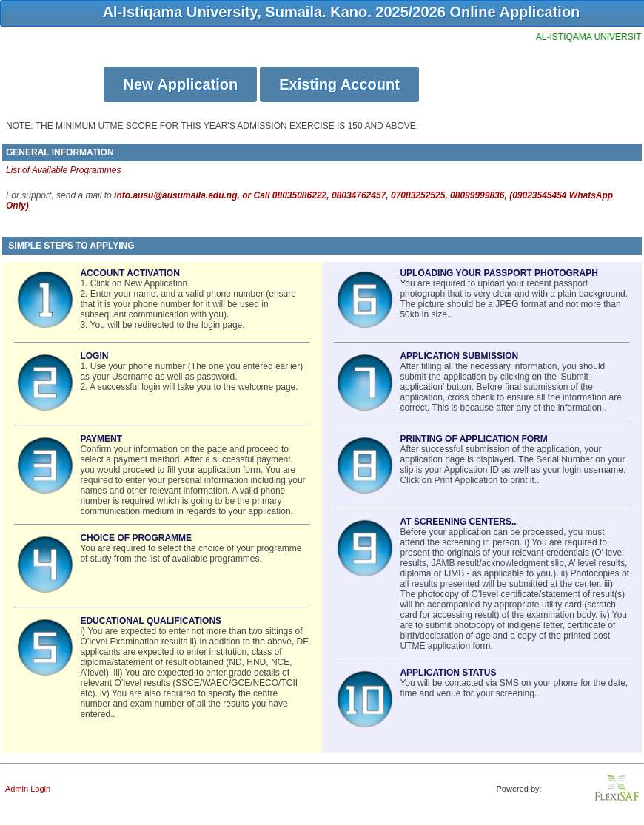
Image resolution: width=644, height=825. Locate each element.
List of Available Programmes (63, 170)
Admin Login (28, 789)
